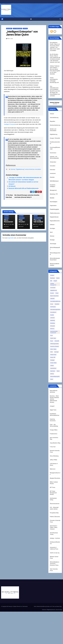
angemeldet (11, 238)
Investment (53, 173)
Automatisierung (54, 118)
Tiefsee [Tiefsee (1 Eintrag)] (52, 366)
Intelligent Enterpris (9, 124)
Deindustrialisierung (55, 125)
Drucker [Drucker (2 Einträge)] (52, 293)
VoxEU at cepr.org (55, 553)
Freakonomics (54, 434)
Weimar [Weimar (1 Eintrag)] (52, 374)
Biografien (53, 121)
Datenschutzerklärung (41, 606)
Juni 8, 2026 (38, 224)
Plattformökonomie (17, 28)
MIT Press (53, 487)
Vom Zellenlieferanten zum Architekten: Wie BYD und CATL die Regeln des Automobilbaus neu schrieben (55, 91)
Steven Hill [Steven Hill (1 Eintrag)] (53, 357)
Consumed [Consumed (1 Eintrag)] (53, 288)
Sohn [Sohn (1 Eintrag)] (52, 352)
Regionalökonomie (55, 221)
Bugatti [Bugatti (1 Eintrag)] (55, 281)
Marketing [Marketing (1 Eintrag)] (53, 320)
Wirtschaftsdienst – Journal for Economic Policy (55, 564)
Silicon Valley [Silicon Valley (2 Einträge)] (53, 349)
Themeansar (25, 606)
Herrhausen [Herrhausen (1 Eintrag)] (53, 307)
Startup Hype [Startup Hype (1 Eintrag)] (53, 355)
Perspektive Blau (54, 513)
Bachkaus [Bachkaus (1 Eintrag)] (53, 278)
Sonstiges (52, 228)
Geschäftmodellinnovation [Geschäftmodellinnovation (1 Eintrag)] (56, 301)
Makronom (53, 469)
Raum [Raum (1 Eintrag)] (52, 341)
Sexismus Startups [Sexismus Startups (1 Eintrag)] (55, 346)
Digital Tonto (53, 410)
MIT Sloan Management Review (53, 493)
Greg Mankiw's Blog (55, 443)
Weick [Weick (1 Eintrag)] (58, 371)
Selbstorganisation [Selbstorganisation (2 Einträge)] (54, 344)
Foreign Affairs (54, 430)
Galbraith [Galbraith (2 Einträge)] (52, 299)
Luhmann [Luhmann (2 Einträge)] (52, 318)
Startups (52, 236)
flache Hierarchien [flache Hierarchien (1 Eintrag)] (54, 296)
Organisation (53, 206)
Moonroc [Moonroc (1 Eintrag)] (52, 329)
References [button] (11, 165)
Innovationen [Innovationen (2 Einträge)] (53, 312)
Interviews (53, 170)
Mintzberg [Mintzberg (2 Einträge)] (53, 323)
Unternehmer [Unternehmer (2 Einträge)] (53, 368)
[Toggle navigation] (31, 19)
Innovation (53, 166)
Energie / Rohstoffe (55, 138)
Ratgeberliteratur (54, 217)
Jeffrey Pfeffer (54, 460)
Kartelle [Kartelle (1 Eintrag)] (52, 315)
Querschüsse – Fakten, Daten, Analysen (54, 527)
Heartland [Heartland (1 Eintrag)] (57, 304)
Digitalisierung (54, 134)
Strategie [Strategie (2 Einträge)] (52, 360)
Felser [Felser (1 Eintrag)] (57, 293)
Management (9, 28)
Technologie (53, 244)
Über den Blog (59, 610)
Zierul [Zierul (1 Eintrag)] (52, 379)
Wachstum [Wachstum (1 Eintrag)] (53, 371)
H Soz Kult (53, 447)
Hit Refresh (12, 186)
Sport (51, 232)
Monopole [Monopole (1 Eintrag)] (53, 326)
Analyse (36, 216)
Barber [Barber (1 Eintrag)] (58, 278)
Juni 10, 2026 (23, 224)
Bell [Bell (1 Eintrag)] (51, 281)
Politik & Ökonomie (55, 517)
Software (52, 225)
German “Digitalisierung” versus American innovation (26, 169)
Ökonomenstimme (55, 504)
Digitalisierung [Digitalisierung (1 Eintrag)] (54, 290)
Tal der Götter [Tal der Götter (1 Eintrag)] (53, 363)
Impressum (44, 610)
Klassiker (6, 216)
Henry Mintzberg (54, 456)
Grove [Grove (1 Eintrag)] (52, 304)
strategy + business (55, 538)
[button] (60, 19)
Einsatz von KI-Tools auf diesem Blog (54, 606)
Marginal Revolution (55, 478)
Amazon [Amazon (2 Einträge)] (52, 275)
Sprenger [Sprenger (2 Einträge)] (56, 352)
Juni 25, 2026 (9, 224)
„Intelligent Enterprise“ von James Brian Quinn (22, 33)
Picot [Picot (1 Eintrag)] (51, 335)
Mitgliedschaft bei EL (51, 610)
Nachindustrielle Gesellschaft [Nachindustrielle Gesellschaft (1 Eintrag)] (54, 332)
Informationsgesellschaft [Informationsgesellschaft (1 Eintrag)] (56, 310)
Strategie (25, 28)
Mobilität (52, 198)
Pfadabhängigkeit (54, 209)
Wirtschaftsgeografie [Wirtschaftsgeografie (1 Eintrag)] (55, 377)
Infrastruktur (53, 162)
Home (35, 606)
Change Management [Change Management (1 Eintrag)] (53, 284)
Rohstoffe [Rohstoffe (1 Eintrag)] (57, 341)
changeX (52, 406)
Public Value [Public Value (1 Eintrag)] (53, 338)
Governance (53, 153)
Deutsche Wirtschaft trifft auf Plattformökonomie (24, 188)
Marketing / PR (54, 194)
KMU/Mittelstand (54, 181)
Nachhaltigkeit (54, 202)
